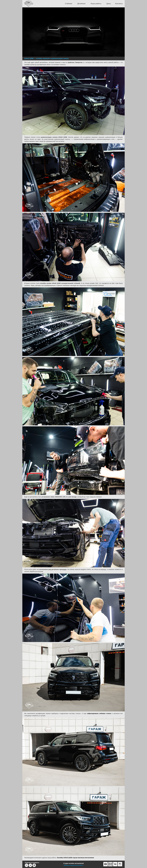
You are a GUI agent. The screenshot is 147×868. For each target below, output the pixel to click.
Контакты (119, 4)
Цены (109, 4)
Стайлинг (69, 4)
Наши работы (96, 4)
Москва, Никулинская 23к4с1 (74, 865)
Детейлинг (82, 4)
